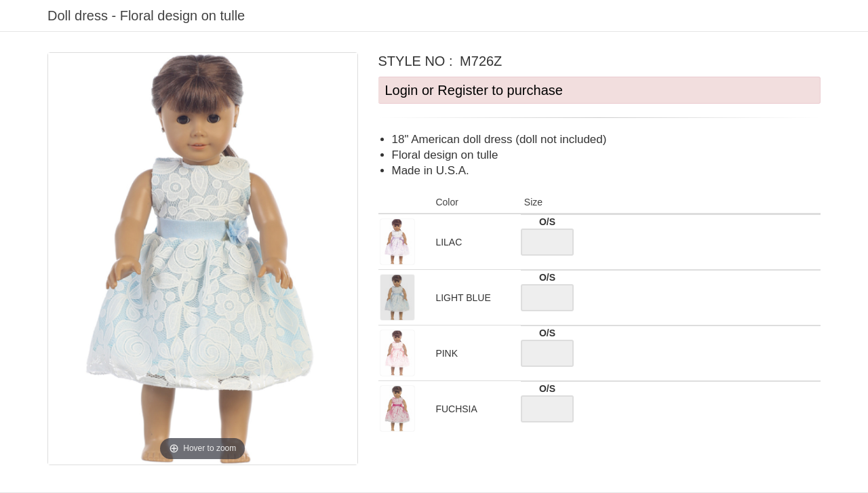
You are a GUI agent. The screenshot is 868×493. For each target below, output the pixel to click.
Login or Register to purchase (474, 90)
